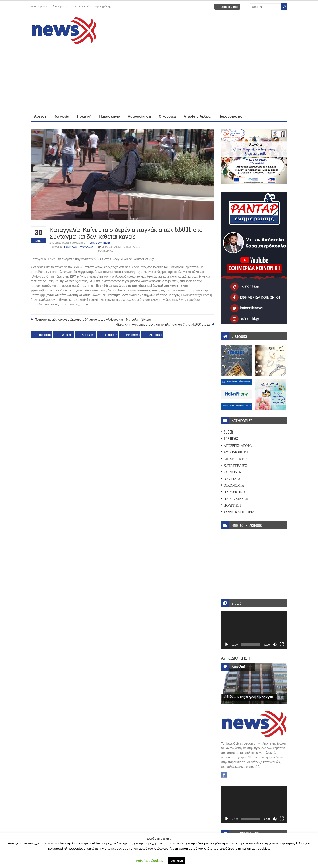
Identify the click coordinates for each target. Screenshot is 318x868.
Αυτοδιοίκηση (139, 116)
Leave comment (100, 243)
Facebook (44, 335)
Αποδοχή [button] (177, 861)
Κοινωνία (61, 116)
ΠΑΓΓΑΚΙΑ (133, 247)
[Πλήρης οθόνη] (282, 644)
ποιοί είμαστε (40, 6)
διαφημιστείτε (61, 6)
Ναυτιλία (232, 478)
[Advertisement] (159, 78)
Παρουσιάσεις (230, 116)
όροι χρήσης (103, 6)
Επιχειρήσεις (236, 459)
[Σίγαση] (275, 644)
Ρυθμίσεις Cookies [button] (149, 860)
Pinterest (133, 335)
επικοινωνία (83, 6)
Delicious (155, 335)
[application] (254, 630)
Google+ (89, 335)
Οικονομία (167, 116)
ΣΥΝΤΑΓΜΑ (105, 251)
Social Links (230, 7)
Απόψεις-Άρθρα (197, 116)
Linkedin (111, 335)
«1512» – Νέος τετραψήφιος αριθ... (249, 697)
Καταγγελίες (86, 247)
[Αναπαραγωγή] (227, 644)
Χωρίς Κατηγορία (239, 512)
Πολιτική (84, 116)
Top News (70, 247)
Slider (228, 432)
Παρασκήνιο (110, 116)
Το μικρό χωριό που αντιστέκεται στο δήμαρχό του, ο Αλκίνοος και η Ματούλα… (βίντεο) (93, 319)
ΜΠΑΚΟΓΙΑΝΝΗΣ (113, 247)
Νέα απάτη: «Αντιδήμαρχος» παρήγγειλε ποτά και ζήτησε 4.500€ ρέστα (163, 324)
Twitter (66, 335)
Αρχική (40, 116)
